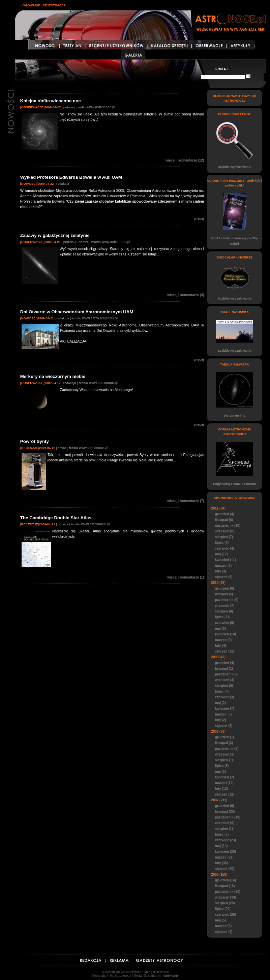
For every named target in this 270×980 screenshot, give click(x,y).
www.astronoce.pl (101, 107)
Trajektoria (170, 975)
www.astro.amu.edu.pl (100, 318)
